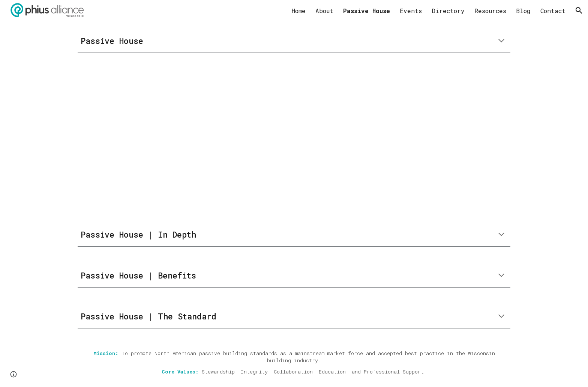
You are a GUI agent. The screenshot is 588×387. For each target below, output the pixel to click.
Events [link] (411, 11)
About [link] (324, 11)
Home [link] (299, 11)
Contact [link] (553, 11)
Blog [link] (523, 11)
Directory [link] (448, 11)
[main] (294, 41)
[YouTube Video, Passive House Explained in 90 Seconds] (275, 138)
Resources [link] (490, 11)
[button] (579, 11)
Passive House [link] (367, 11)
